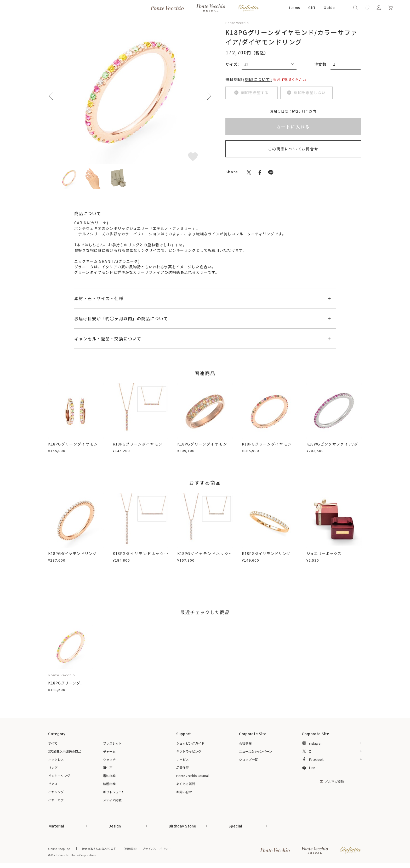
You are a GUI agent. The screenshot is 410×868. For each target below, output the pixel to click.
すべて (53, 743)
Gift (312, 8)
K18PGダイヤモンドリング (72, 553)
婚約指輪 (109, 776)
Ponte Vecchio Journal (192, 776)
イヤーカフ (56, 800)
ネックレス (56, 759)
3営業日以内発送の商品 (65, 751)
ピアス (53, 784)
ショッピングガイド (190, 743)
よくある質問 (186, 784)
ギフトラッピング (189, 751)
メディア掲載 (112, 800)
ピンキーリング (59, 776)
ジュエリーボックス (324, 553)
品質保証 (183, 767)
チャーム (109, 751)
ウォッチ (109, 759)
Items (295, 8)
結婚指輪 (109, 784)
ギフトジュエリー (115, 792)
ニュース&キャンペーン (256, 751)
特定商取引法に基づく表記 (99, 849)
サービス (183, 759)
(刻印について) (258, 79)
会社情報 (245, 743)
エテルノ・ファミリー (172, 228)
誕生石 (108, 767)
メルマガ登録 (332, 782)
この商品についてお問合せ (293, 149)
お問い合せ (184, 792)
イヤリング (56, 792)
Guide (329, 8)
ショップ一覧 (248, 759)
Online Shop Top (59, 849)
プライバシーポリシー (157, 849)
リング (53, 767)
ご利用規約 (129, 849)
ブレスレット (112, 743)
